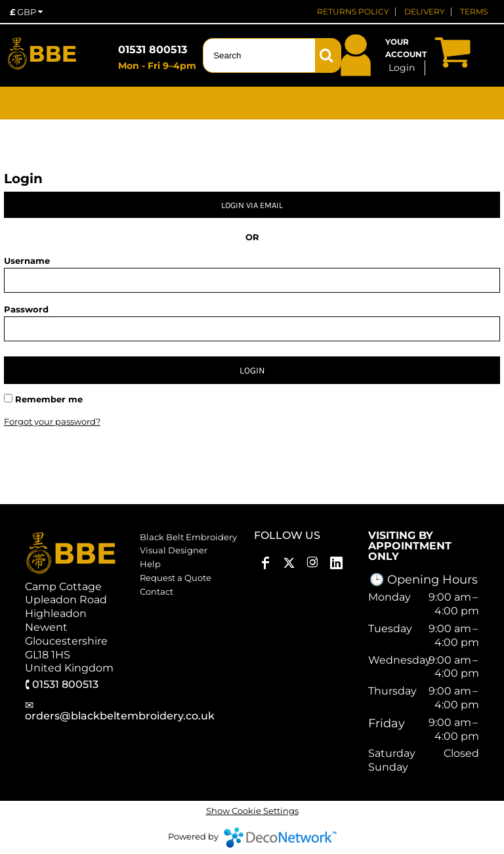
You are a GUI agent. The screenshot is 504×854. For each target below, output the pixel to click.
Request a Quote (176, 578)
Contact (157, 591)
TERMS (474, 11)
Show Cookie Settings (252, 811)
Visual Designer (174, 550)
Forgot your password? (52, 421)
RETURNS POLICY (353, 11)
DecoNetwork (280, 838)
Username (27, 261)
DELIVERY (425, 11)
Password (26, 309)
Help (150, 564)
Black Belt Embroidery (188, 537)
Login (402, 68)
